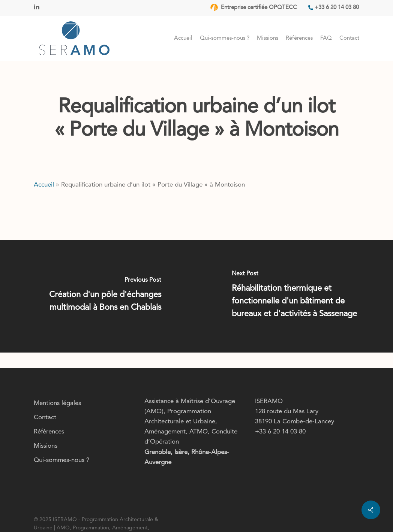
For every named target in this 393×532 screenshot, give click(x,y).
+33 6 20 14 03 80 (280, 432)
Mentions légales (57, 403)
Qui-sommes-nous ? (61, 460)
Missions (46, 446)
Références (49, 432)
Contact (45, 418)
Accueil (44, 185)
